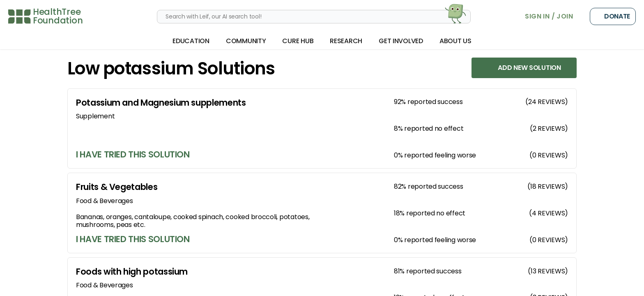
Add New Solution (524, 68)
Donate (613, 16)
